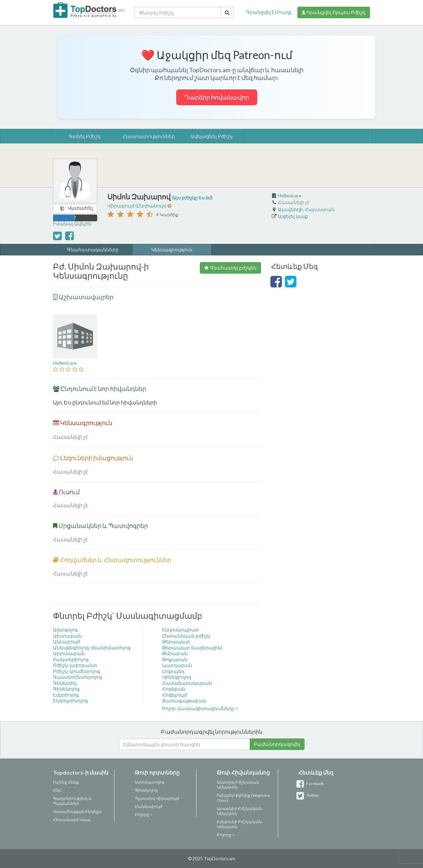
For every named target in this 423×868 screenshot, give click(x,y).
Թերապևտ (176, 641)
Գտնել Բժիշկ (85, 136)
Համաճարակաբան (187, 683)
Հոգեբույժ (175, 695)
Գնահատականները (93, 249)
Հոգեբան (174, 689)
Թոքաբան (175, 659)
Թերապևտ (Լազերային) (192, 648)
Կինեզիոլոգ (177, 677)
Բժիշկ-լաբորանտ (75, 665)
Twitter (309, 795)
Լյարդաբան (177, 665)
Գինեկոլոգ (66, 689)
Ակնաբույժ (67, 641)
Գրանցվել (259, 12)
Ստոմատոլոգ (150, 782)
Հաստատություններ (149, 136)
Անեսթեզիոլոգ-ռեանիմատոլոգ (92, 648)
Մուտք (283, 12)
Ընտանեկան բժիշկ (186, 636)
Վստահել (80, 208)
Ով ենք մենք (66, 782)
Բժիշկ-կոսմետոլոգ (76, 671)
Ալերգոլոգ (65, 630)
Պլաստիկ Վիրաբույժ (157, 798)
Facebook (311, 783)
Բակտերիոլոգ (71, 659)
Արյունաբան (69, 653)
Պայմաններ (66, 803)
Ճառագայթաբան (184, 701)
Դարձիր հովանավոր (217, 97)
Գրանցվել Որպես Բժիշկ (334, 12)
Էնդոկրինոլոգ (70, 701)
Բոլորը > (144, 815)
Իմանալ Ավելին (72, 223)
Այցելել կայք (293, 216)
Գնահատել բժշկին (230, 268)
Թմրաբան (175, 653)
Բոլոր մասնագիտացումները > (200, 708)
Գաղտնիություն (70, 798)
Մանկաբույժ (149, 806)
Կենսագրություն (172, 249)
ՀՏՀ (57, 790)
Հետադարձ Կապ (72, 820)
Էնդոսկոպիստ (180, 630)
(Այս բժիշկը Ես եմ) (192, 198)
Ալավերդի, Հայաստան (306, 209)
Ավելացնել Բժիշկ (211, 136)
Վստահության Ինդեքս (77, 811)
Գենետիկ (65, 683)
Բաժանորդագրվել (277, 744)
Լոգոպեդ (173, 671)
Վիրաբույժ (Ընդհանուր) (137, 206)
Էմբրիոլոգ (66, 695)
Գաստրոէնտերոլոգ (77, 677)
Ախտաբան (67, 636)
